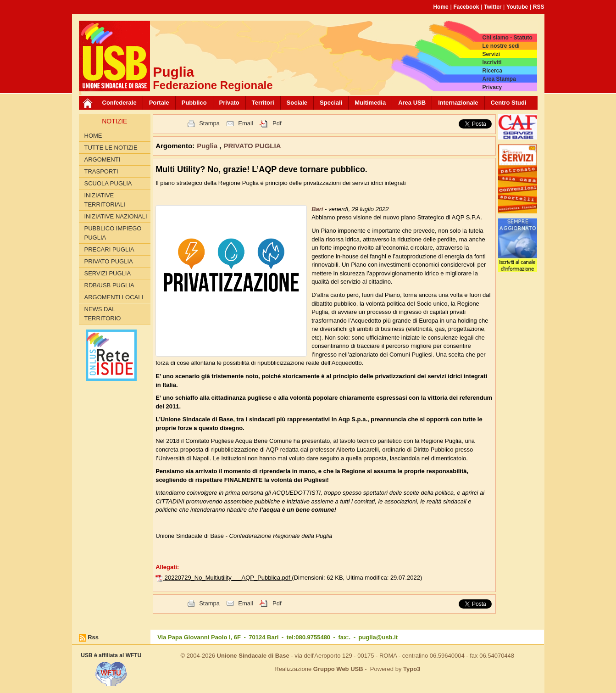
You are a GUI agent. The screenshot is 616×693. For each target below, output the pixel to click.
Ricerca (492, 71)
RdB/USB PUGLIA (109, 285)
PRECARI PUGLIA (109, 249)
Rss (93, 637)
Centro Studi (509, 103)
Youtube (517, 7)
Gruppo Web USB (338, 669)
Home (441, 7)
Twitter (493, 7)
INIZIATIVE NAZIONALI (116, 216)
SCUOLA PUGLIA (108, 183)
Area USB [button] (412, 103)
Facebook (466, 7)
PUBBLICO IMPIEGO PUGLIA (113, 233)
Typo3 (412, 669)
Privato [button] (229, 103)
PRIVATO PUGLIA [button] (253, 146)
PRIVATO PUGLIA (109, 261)
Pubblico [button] (194, 103)
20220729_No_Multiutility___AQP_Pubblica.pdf (228, 578)
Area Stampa (499, 79)
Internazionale (458, 103)
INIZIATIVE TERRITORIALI (105, 200)
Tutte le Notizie (111, 148)
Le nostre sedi (501, 46)
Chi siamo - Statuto (507, 38)
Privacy (492, 87)
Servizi (491, 54)
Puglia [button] (208, 146)
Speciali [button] (331, 103)
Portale (159, 103)
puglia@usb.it (378, 637)
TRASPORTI (101, 171)
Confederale (119, 103)
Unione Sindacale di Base (253, 656)
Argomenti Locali (114, 297)
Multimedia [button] (370, 103)
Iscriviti (492, 62)
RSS (539, 7)
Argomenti (103, 159)
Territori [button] (263, 103)
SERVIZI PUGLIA (108, 273)
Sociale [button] (297, 103)
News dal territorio (103, 314)
